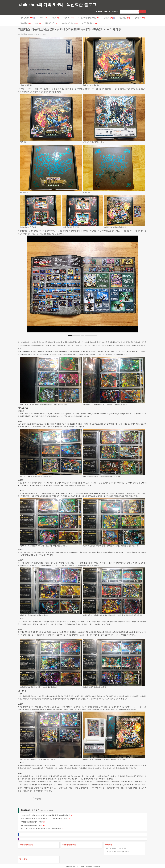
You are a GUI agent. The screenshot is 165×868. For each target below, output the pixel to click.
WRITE (107, 11)
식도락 (55, 18)
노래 (38, 23)
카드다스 (36, 810)
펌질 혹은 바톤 (51, 23)
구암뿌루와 (68, 18)
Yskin (67, 866)
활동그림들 (125, 18)
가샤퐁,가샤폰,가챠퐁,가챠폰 (89, 18)
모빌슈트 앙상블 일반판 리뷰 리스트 (117, 852)
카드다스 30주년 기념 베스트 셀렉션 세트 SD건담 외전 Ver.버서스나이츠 (45, 815)
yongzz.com (96, 866)
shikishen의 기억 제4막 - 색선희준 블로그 (58, 4)
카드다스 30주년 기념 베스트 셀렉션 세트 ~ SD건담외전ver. (41, 829)
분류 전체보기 (28, 18)
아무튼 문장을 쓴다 (89, 23)
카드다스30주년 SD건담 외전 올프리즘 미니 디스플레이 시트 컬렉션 (44, 819)
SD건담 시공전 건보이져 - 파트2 (32, 822)
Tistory (82, 866)
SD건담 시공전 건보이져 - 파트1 (32, 825)
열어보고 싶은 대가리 (69, 23)
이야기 (43, 18)
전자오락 (109, 18)
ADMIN (115, 11)
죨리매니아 (139, 18)
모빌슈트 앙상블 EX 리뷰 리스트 (116, 849)
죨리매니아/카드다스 (25, 34)
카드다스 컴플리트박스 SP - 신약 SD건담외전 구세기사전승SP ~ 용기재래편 (70, 30)
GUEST (99, 11)
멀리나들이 (26, 23)
